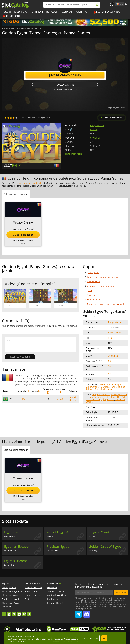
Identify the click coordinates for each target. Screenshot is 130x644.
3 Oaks (50, 536)
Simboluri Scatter (104, 389)
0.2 (110, 361)
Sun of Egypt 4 (57, 532)
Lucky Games (52, 551)
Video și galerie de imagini (100, 286)
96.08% (94, 130)
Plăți (79, 12)
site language (117, 4)
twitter (14, 613)
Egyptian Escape (16, 546)
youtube (9, 613)
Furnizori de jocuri (10, 599)
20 (109, 366)
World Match (10, 551)
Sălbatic (90, 389)
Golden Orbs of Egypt (105, 546)
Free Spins (106, 384)
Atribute (91, 295)
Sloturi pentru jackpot (12, 591)
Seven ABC (9, 565)
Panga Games (97, 125)
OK (104, 638)
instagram (19, 613)
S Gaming (93, 551)
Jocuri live (21, 12)
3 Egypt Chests (100, 532)
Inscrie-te (121, 592)
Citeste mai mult (91, 638)
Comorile (102, 397)
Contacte (29, 599)
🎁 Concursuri (12, 16)
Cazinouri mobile (32, 595)
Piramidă (120, 399)
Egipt (103, 399)
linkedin (4, 613)
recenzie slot (94, 282)
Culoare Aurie (93, 399)
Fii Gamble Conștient (25, 240)
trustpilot (29, 613)
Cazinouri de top (32, 584)
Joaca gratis (65, 85)
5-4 (110, 374)
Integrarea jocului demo (116, 108)
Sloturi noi (7, 607)
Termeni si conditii (56, 591)
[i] (28, 391)
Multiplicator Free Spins (113, 387)
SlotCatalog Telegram (78, 613)
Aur (94, 394)
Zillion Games (10, 536)
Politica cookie (54, 599)
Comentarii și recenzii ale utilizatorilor (107, 304)
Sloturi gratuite (9, 588)
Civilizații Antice (119, 394)
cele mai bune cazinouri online (29, 183)
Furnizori (37, 12)
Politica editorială (55, 603)
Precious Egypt (58, 546)
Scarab (89, 402)
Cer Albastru (104, 394)
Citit (88, 12)
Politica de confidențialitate (60, 595)
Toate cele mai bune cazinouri (102, 277)
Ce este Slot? (55, 584)
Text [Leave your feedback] (40, 344)
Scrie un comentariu (113, 118)
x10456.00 (95, 138)
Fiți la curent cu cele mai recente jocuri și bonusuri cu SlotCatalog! (98, 585)
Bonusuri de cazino (33, 588)
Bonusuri (52, 12)
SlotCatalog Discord (87, 613)
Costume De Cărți (116, 397)
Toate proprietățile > (74, 154)
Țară (89, 291)
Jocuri (7, 12)
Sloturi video (115, 333)
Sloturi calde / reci (108, 12)
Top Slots (6, 584)
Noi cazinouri (31, 591)
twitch (24, 613)
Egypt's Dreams (16, 561)
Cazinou (67, 12)
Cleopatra (91, 397)
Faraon (111, 399)
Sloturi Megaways (10, 595)
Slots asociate (94, 300)
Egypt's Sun (13, 532)
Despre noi (52, 588)
